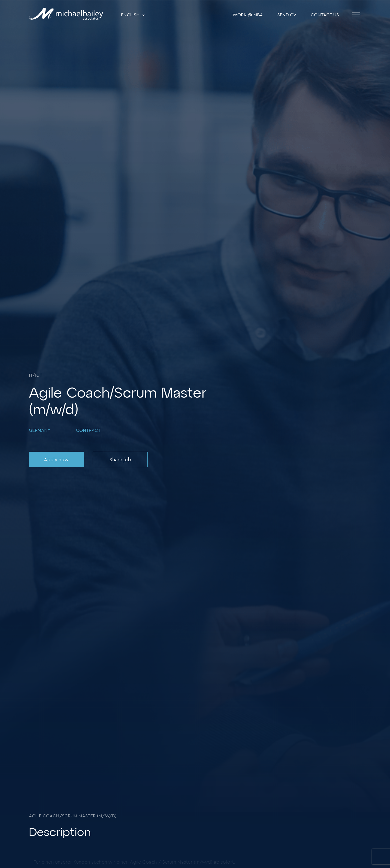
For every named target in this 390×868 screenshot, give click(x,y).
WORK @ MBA (248, 15)
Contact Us (325, 15)
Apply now (56, 460)
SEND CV (287, 15)
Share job (120, 460)
